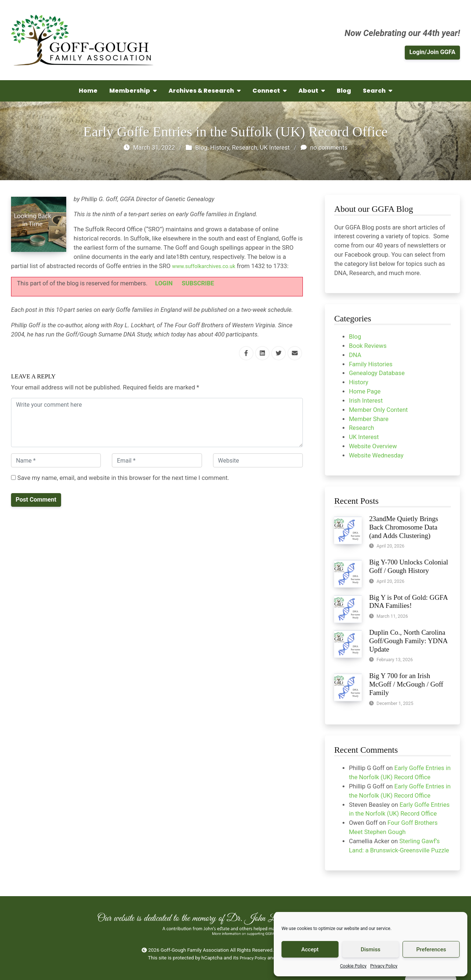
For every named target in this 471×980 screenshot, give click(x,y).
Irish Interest (366, 401)
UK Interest (275, 148)
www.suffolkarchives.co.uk (209, 266)
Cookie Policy (353, 966)
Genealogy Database (377, 373)
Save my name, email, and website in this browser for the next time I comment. (120, 478)
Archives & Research (205, 91)
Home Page (365, 391)
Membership (133, 91)
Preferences (431, 949)
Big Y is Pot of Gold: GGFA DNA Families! (408, 602)
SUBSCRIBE (198, 283)
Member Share (369, 419)
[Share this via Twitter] (279, 353)
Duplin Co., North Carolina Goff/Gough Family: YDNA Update (408, 641)
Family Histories (371, 364)
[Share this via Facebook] (246, 353)
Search (378, 91)
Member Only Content (378, 410)
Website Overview (373, 446)
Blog (344, 91)
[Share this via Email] (295, 353)
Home (88, 91)
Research (245, 148)
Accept (310, 949)
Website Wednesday (376, 455)
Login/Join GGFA (432, 52)
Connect (270, 91)
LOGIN (164, 283)
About (312, 91)
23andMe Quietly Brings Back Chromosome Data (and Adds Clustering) (404, 527)
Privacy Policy (384, 966)
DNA (355, 355)
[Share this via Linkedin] (262, 353)
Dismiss (371, 949)
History (220, 148)
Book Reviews (368, 346)
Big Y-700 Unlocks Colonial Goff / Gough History (409, 566)
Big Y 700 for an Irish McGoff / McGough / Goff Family (406, 684)
